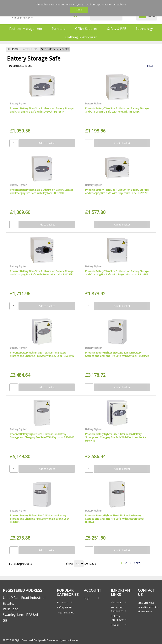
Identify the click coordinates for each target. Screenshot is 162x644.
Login (87, 598)
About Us (116, 602)
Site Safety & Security (55, 49)
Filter (150, 66)
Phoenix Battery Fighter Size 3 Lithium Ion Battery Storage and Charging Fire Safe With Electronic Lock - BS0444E (115, 519)
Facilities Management (26, 29)
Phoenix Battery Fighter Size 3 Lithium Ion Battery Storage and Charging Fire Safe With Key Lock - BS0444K (42, 436)
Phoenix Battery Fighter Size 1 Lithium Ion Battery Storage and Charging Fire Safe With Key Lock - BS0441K (42, 354)
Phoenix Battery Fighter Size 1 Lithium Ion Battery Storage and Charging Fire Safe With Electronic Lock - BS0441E (115, 437)
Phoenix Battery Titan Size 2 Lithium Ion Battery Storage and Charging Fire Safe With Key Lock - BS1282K (117, 110)
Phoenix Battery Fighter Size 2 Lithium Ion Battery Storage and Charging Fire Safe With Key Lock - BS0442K (117, 354)
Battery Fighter (18, 103)
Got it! (79, 10)
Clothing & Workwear (81, 37)
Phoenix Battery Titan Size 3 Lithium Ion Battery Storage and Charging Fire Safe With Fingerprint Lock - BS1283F (117, 273)
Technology (144, 29)
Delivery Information (118, 618)
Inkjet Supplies (65, 612)
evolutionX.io (70, 640)
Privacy (115, 625)
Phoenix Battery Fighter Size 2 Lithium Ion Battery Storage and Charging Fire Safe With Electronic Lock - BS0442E (40, 519)
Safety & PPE (117, 29)
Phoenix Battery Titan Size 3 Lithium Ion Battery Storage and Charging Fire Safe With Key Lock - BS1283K (42, 191)
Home (13, 49)
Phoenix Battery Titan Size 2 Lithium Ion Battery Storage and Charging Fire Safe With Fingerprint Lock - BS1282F (42, 273)
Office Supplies (86, 29)
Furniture (59, 29)
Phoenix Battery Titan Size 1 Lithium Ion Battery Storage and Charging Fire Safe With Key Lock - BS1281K (42, 110)
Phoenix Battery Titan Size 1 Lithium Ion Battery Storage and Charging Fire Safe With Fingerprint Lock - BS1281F (117, 191)
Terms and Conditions (117, 609)
